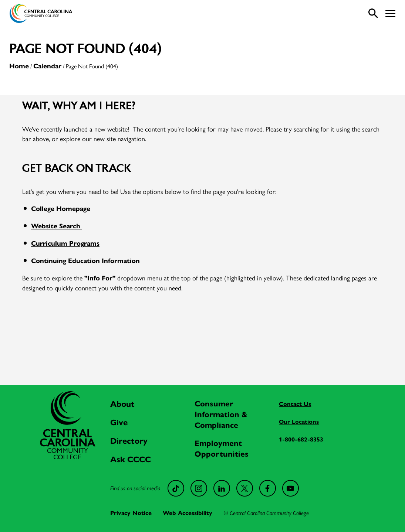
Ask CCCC (131, 459)
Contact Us (295, 404)
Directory (129, 441)
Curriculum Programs (65, 243)
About (122, 404)
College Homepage (61, 209)
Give (119, 422)
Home (19, 66)
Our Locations (299, 422)
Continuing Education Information (86, 261)
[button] (390, 13)
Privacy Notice (131, 513)
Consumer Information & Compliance (221, 415)
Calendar (47, 66)
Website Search (57, 226)
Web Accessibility (188, 513)
